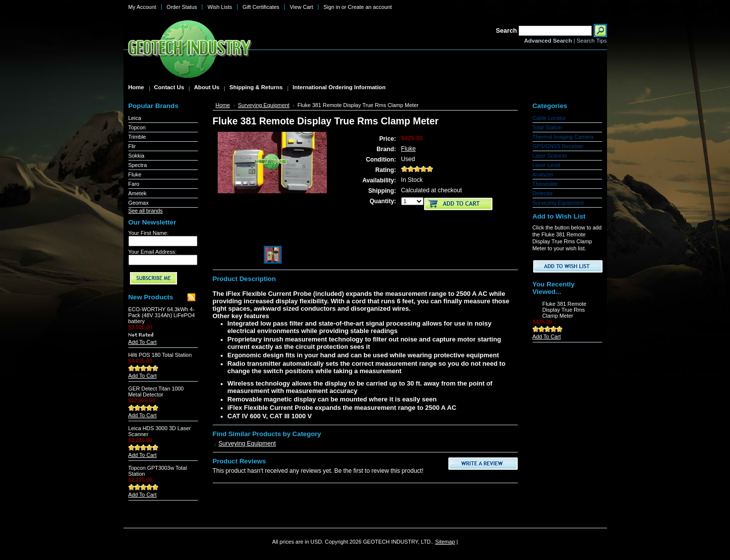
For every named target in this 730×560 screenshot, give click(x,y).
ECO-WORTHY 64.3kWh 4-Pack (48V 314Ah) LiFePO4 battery (162, 315)
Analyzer (543, 174)
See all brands (146, 211)
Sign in (332, 7)
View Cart (301, 7)
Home (223, 105)
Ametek (138, 193)
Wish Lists (220, 7)
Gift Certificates (261, 7)
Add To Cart (143, 342)
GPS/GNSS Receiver (558, 146)
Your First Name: (149, 233)
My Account (142, 7)
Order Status (182, 7)
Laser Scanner (550, 156)
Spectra (138, 165)
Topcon (137, 127)
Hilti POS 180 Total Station (160, 355)
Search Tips (592, 41)
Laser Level (547, 165)
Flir (132, 146)
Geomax (139, 203)
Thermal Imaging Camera (563, 137)
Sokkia (137, 156)
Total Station (547, 127)
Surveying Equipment (264, 105)
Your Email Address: (153, 252)
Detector (543, 193)
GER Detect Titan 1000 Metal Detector (156, 392)
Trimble (137, 137)
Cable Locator (549, 118)
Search (507, 30)
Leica (135, 118)
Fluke (135, 174)
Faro (134, 184)
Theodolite (545, 184)
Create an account (370, 7)
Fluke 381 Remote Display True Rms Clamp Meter (565, 310)
